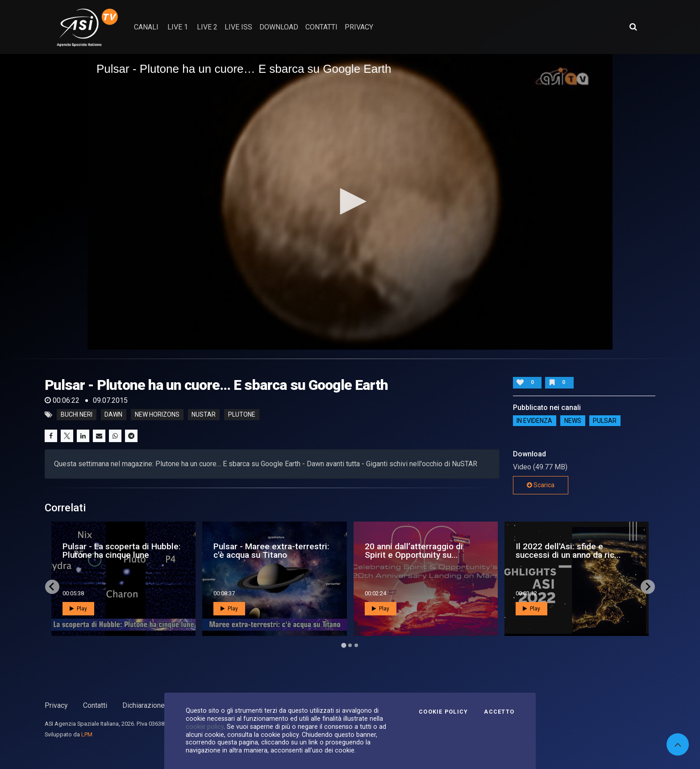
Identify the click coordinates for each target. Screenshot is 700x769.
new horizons (157, 415)
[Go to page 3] (356, 645)
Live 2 (207, 27)
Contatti (95, 705)
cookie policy (205, 727)
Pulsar (605, 421)
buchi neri (77, 415)
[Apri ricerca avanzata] (633, 27)
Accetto (499, 712)
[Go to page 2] (350, 645)
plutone (242, 415)
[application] (350, 202)
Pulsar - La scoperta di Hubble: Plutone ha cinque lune (122, 551)
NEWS (573, 421)
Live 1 (178, 27)
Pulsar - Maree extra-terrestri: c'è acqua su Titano (271, 551)
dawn (113, 415)
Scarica (541, 485)
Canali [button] (146, 27)
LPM (87, 734)
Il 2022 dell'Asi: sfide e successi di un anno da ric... (568, 551)
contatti (321, 27)
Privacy (56, 705)
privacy (359, 27)
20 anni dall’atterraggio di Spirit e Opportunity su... (414, 551)
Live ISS (238, 27)
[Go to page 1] (344, 645)
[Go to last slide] (52, 587)
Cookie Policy (443, 712)
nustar (204, 415)
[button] (350, 201)
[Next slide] (648, 587)
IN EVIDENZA (534, 421)
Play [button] (78, 609)
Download (279, 27)
